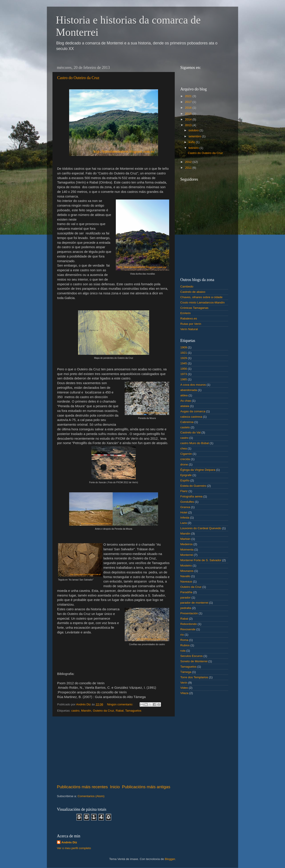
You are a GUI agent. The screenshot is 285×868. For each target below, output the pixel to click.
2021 (189, 96)
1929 (184, 358)
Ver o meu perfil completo (74, 848)
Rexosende (188, 629)
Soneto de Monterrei (194, 661)
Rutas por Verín (191, 324)
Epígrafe (186, 475)
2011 (189, 168)
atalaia (185, 406)
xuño (192, 142)
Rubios (185, 645)
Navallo (185, 576)
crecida (185, 459)
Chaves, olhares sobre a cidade (201, 297)
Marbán (185, 539)
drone (184, 464)
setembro (195, 136)
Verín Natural (189, 329)
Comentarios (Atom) (91, 796)
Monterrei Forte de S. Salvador (201, 560)
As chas (186, 401)
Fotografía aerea (191, 496)
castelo (185, 427)
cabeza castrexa (191, 417)
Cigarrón (186, 454)
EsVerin (186, 313)
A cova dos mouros (193, 385)
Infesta (185, 518)
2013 (189, 125)
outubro (194, 130)
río (182, 635)
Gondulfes (187, 502)
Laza (184, 523)
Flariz (184, 491)
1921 (184, 353)
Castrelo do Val (190, 432)
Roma (184, 640)
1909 (184, 347)
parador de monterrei (194, 603)
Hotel (184, 512)
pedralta (186, 608)
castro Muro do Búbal (195, 443)
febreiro (194, 148)
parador (186, 598)
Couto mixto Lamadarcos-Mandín (203, 302)
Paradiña (186, 592)
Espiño (185, 480)
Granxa (185, 507)
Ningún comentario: (120, 704)
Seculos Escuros (192, 656)
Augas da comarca (193, 411)
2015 (189, 114)
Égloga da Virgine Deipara (198, 470)
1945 (184, 363)
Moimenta (187, 550)
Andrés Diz (69, 842)
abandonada (189, 390)
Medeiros (187, 544)
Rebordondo (189, 624)
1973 (184, 374)
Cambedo (187, 286)
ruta (183, 651)
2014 (189, 119)
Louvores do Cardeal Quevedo (201, 528)
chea (184, 448)
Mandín (86, 711)
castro (75, 711)
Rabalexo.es (189, 318)
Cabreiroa (187, 422)
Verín (184, 683)
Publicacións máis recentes (82, 787)
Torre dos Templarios (194, 677)
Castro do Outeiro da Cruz (78, 78)
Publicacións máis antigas (146, 787)
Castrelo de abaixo (193, 292)
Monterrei (187, 555)
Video (184, 688)
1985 (184, 379)
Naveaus (186, 582)
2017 (189, 102)
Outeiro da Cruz (103, 711)
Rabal (119, 711)
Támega (186, 672)
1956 (184, 369)
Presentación (189, 613)
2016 (189, 108)
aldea (184, 395)
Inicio (115, 787)
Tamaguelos (133, 711)
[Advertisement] (114, 750)
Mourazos (187, 571)
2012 (189, 162)
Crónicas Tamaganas (194, 308)
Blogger (170, 859)
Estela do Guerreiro (193, 486)
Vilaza (184, 693)
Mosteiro (186, 566)
